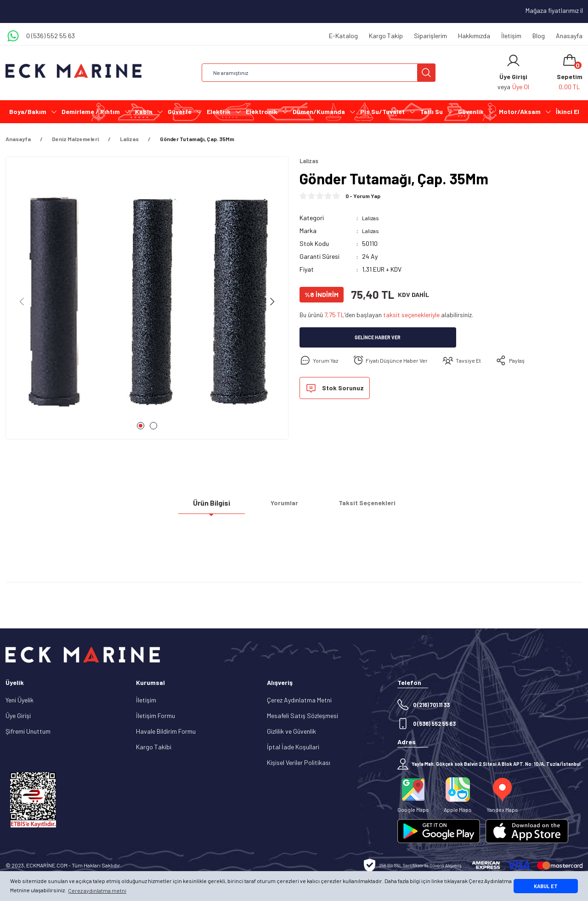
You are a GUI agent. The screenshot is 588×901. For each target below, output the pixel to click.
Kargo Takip (386, 36)
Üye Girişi (18, 716)
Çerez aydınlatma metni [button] (97, 890)
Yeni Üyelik (20, 700)
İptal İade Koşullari (293, 747)
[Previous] (22, 302)
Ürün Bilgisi (212, 506)
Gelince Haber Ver (378, 338)
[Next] (272, 302)
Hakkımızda (474, 36)
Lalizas (372, 219)
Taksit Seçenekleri (367, 506)
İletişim (511, 36)
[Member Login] (513, 61)
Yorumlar (284, 506)
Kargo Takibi (154, 747)
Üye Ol (521, 87)
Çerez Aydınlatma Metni (299, 700)
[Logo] (73, 71)
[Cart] (570, 73)
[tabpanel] (147, 302)
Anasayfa (569, 36)
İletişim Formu (155, 716)
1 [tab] (141, 426)
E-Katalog (343, 36)
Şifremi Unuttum (28, 731)
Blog (539, 36)
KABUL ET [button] (546, 886)
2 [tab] (153, 426)
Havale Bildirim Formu (166, 731)
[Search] (319, 73)
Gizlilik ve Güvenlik (291, 731)
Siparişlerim (430, 36)
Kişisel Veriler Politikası (299, 762)
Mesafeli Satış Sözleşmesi (302, 716)
